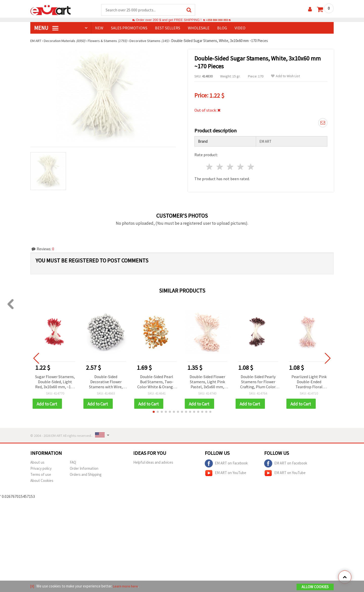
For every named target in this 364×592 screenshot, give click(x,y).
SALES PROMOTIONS (129, 28)
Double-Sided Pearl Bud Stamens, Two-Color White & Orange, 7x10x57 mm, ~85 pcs (157, 381)
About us (37, 461)
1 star (210, 165)
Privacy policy (41, 467)
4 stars (241, 165)
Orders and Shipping (86, 473)
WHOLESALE (199, 28)
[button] (154, 411)
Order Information (84, 467)
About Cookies (42, 479)
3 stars (230, 165)
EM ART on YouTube (225, 472)
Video (240, 28)
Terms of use (41, 473)
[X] (32, 587)
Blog (222, 28)
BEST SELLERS (168, 28)
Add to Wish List (285, 76)
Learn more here (127, 587)
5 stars (251, 165)
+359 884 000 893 (217, 20)
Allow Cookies (315, 587)
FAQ (73, 461)
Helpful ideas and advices (153, 461)
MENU (46, 28)
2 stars (220, 165)
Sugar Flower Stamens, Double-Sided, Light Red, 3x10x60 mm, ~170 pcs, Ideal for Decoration (55, 381)
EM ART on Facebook (226, 462)
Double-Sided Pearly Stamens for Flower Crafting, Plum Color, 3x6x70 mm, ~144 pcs (258, 381)
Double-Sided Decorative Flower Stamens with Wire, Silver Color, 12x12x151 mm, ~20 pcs (106, 381)
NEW (99, 28)
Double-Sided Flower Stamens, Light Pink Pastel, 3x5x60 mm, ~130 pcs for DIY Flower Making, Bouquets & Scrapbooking (207, 381)
